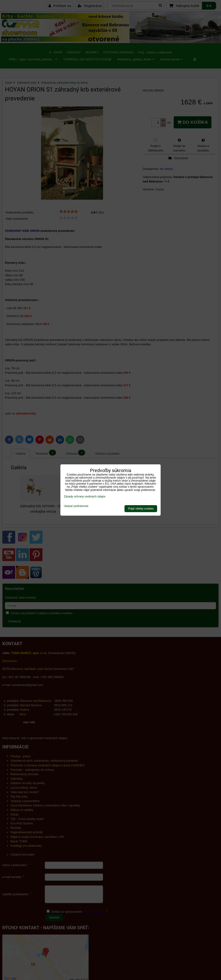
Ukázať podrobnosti (76, 506)
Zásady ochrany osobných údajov (85, 497)
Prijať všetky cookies (141, 509)
